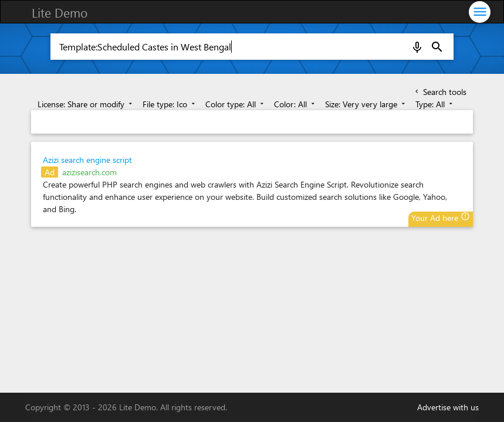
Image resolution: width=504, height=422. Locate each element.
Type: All (435, 104)
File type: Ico (170, 104)
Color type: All (236, 104)
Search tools (440, 92)
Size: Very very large (366, 104)
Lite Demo (60, 12)
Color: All (295, 104)
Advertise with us (448, 407)
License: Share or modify (86, 104)
